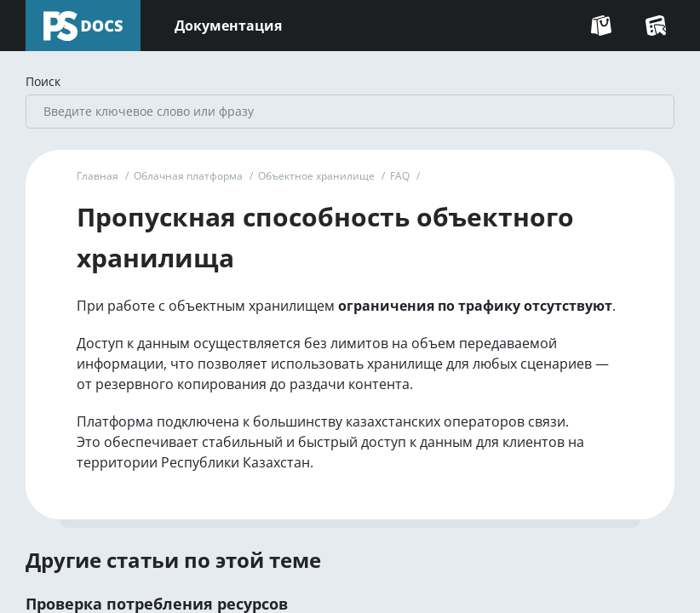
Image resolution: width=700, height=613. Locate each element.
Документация (228, 26)
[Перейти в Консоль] (656, 26)
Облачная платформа (188, 176)
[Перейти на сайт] (601, 26)
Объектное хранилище (316, 176)
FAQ (400, 176)
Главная (98, 176)
